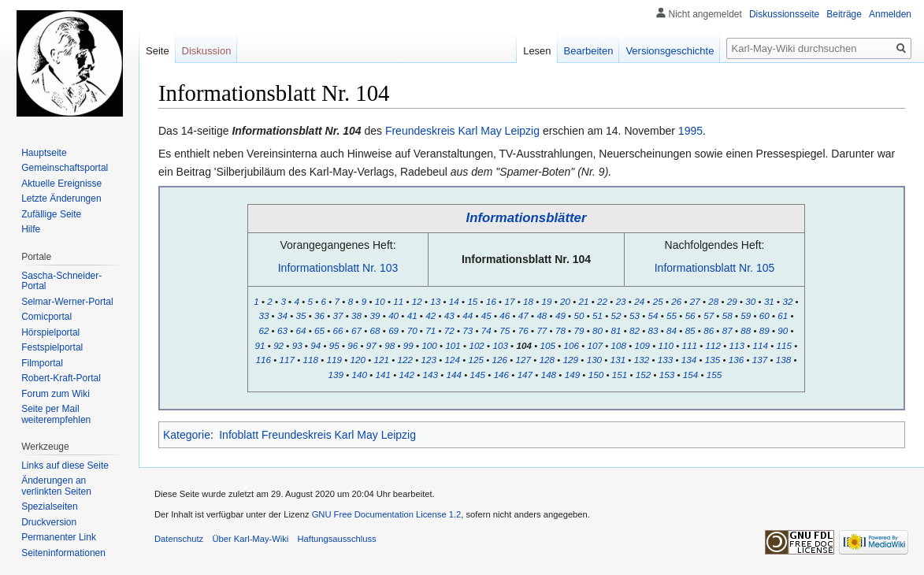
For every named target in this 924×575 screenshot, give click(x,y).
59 (746, 315)
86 (709, 330)
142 (407, 375)
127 (523, 360)
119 (334, 360)
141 (383, 375)
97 (371, 345)
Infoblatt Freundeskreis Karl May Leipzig (317, 435)
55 (672, 315)
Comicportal (46, 317)
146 (501, 375)
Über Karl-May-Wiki (250, 539)
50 (579, 315)
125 (476, 360)
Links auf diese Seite (65, 466)
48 (542, 315)
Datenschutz (179, 539)
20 (565, 301)
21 (584, 301)
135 (712, 360)
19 (547, 301)
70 (412, 330)
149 (572, 375)
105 (547, 345)
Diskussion (207, 51)
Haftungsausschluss (337, 539)
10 (380, 301)
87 (727, 330)
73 (468, 330)
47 (523, 315)
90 (783, 330)
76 (523, 330)
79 (579, 330)
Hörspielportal (50, 332)
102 (476, 345)
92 (278, 345)
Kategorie (187, 435)
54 (653, 315)
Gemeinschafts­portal (65, 168)
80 (597, 330)
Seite (158, 51)
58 (727, 315)
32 (787, 301)
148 (549, 375)
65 (319, 330)
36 (319, 315)
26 (676, 301)
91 (260, 345)
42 (430, 315)
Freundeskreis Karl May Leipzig (462, 131)
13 (435, 301)
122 (405, 360)
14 (454, 301)
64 (301, 330)
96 (353, 345)
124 (453, 360)
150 (596, 375)
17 (509, 301)
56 (690, 315)
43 (449, 315)
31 (769, 301)
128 (547, 360)
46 (505, 315)
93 (297, 345)
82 (635, 330)
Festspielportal (52, 347)
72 (449, 330)
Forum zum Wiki (56, 394)
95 (334, 345)
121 (382, 360)
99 (408, 345)
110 (666, 345)
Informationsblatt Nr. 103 (338, 268)
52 (616, 315)
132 (642, 360)
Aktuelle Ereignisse (61, 184)
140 (360, 375)
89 (764, 330)
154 (690, 375)
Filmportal (42, 363)
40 (393, 315)
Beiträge (844, 14)
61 (783, 315)
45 (486, 315)
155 (714, 375)
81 (616, 330)
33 (263, 315)
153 (667, 375)
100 (429, 345)
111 (690, 345)
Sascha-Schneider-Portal (61, 281)
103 (500, 345)
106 (571, 345)
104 (523, 345)
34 (282, 315)
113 (737, 345)
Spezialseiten (49, 506)
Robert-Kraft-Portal (61, 378)
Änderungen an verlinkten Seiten (56, 486)
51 (597, 315)
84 (672, 330)
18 (528, 301)
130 (594, 360)
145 (478, 375)
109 (642, 345)
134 (689, 360)
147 (525, 375)
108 (619, 345)
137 (760, 360)
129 (571, 360)
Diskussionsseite (784, 14)
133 (665, 360)
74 (486, 330)
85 (690, 330)
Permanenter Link (59, 537)
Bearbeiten (589, 51)
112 (713, 345)
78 (560, 330)
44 (468, 315)
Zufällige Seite (51, 214)
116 (263, 360)
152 (643, 375)
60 (764, 315)
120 (358, 360)
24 (639, 301)
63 (282, 330)
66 (338, 330)
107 (594, 345)
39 (375, 315)
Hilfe (31, 229)
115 (784, 345)
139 (336, 375)
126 (500, 360)
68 (375, 330)
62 (263, 330)
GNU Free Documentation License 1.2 (387, 514)
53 (635, 315)
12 (417, 301)
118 (310, 360)
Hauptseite (44, 153)
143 (430, 375)
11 (398, 301)
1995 (690, 131)
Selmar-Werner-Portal (67, 302)
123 (429, 360)
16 (491, 301)
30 (750, 301)
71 (430, 330)
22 (602, 301)
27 (695, 301)
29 (732, 301)
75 (505, 330)
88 (746, 330)
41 (412, 315)
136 (736, 360)
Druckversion (49, 522)
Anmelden (890, 14)
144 (454, 375)
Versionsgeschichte (670, 51)
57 (709, 315)
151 (620, 375)
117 (286, 360)
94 (315, 345)
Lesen (537, 51)
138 (783, 360)
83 (653, 330)
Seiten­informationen (63, 553)
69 (393, 330)
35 (301, 315)
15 (472, 301)
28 (713, 301)
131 (618, 360)
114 (761, 345)
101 (453, 345)
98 (390, 345)
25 (658, 301)
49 (560, 315)
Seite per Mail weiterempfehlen (56, 414)
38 (356, 315)
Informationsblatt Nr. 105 (715, 268)
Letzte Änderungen (61, 198)
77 (542, 330)
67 (356, 330)
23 (621, 301)
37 (338, 315)
